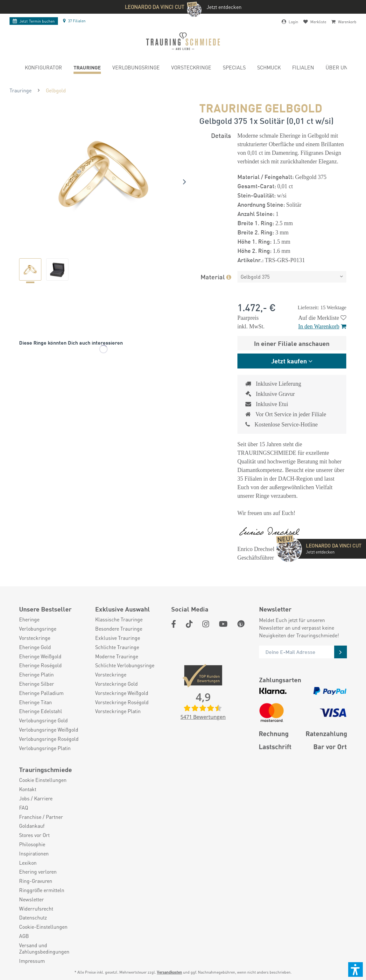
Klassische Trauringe (119, 619)
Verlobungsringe (38, 629)
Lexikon (28, 863)
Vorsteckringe (35, 638)
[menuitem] (43, 68)
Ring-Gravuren (36, 881)
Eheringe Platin (36, 675)
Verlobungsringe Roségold (49, 739)
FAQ (24, 808)
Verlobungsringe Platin (45, 748)
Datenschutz (33, 918)
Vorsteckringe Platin (118, 711)
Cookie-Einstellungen (43, 927)
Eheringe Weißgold (40, 656)
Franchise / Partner (41, 817)
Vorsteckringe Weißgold (122, 693)
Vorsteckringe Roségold (122, 702)
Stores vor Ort (34, 835)
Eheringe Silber (37, 684)
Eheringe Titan (35, 702)
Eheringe (29, 619)
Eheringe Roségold (40, 665)
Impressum (32, 961)
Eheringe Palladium (41, 693)
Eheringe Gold (35, 647)
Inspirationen (34, 854)
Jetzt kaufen (289, 361)
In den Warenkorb (322, 326)
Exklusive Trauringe (118, 638)
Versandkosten (169, 972)
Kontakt (28, 789)
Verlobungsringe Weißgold (49, 730)
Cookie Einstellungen (43, 780)
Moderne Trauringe (117, 656)
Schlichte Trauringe (117, 647)
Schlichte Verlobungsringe (125, 665)
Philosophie (32, 844)
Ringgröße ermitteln (42, 890)
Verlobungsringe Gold (43, 720)
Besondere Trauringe (119, 629)
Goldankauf (32, 826)
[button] (355, 969)
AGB (24, 936)
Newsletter (32, 899)
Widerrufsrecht (36, 909)
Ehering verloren (38, 872)
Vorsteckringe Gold (116, 684)
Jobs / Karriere (36, 798)
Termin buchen (34, 21)
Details (221, 135)
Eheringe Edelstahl (41, 711)
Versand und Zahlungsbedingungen (44, 949)
